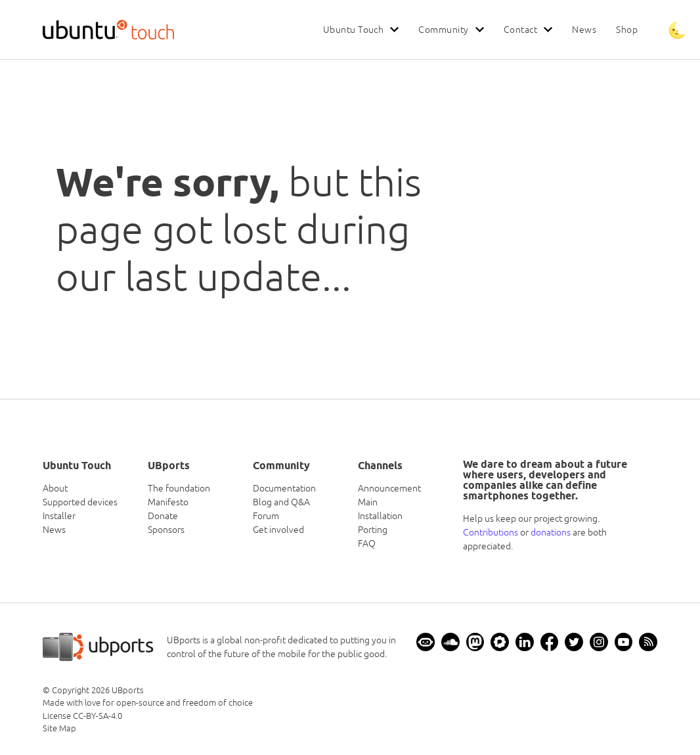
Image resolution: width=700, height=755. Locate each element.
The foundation (179, 488)
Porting (373, 530)
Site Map (59, 728)
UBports (128, 690)
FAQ (367, 543)
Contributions (491, 532)
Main (368, 502)
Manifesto (168, 502)
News (584, 30)
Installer (59, 516)
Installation (380, 516)
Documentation (284, 488)
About (55, 488)
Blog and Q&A (281, 502)
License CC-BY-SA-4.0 (82, 716)
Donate (163, 516)
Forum (266, 516)
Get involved (278, 530)
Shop (627, 30)
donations (551, 532)
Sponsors (166, 530)
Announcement (389, 488)
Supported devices (80, 502)
